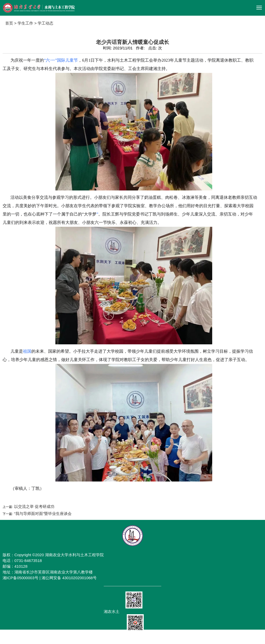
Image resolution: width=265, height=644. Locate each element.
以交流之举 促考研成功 (33, 506)
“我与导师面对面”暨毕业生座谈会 (42, 514)
